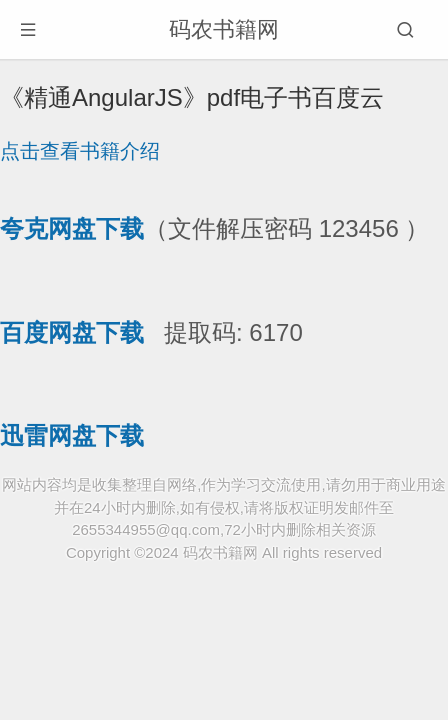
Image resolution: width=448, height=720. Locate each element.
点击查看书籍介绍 (80, 151)
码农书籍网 (224, 29)
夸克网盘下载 (72, 228)
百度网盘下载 (72, 332)
